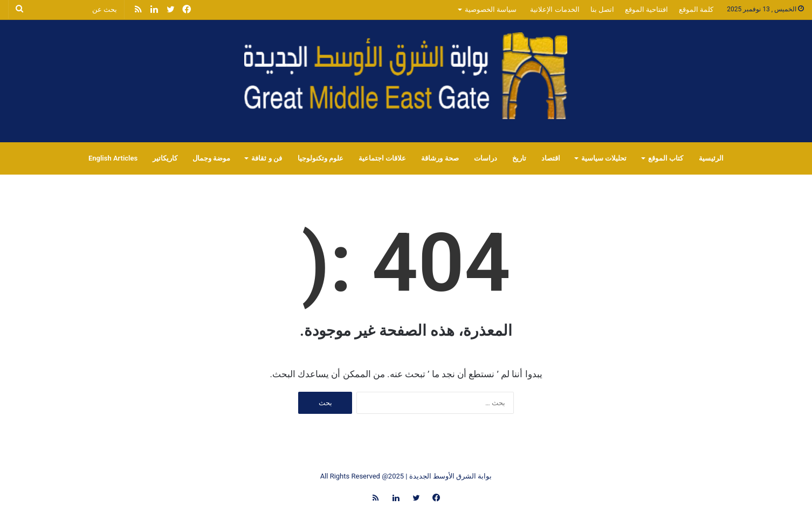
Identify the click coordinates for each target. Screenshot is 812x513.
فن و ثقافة (266, 158)
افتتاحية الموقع (646, 9)
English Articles (113, 158)
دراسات (486, 158)
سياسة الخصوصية (491, 9)
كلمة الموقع (696, 9)
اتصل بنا (602, 9)
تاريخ (519, 158)
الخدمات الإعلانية (555, 9)
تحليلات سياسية (604, 158)
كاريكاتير (165, 158)
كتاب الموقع (666, 158)
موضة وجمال (211, 158)
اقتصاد (551, 158)
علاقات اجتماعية (382, 158)
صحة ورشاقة (440, 158)
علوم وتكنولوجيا (321, 158)
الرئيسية (711, 158)
